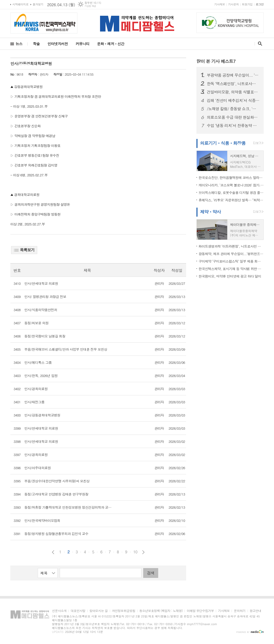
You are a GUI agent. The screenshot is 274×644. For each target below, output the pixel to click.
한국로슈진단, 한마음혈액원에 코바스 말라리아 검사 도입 (231, 178)
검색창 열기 (259, 44)
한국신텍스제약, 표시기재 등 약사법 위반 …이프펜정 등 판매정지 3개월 (231, 269)
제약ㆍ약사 (210, 212)
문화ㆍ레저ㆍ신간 (111, 44)
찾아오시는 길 (99, 611)
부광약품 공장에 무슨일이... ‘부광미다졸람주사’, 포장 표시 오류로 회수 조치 (233, 75)
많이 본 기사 (216, 61)
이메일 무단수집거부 (200, 611)
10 (135, 552)
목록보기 (24, 250)
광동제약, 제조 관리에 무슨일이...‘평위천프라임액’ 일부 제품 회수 (231, 254)
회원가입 (247, 4)
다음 (143, 552)
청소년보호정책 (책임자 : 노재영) (161, 611)
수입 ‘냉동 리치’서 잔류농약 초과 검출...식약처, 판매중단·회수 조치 (233, 125)
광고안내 (256, 611)
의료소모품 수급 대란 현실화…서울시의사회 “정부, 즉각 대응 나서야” (233, 117)
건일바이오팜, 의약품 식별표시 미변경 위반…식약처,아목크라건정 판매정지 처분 (233, 92)
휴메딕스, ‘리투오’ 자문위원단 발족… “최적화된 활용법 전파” (231, 200)
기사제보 (220, 4)
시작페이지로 (20, 4)
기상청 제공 (90, 6)
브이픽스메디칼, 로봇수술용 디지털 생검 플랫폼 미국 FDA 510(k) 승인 (231, 193)
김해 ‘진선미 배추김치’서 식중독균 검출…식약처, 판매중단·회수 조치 (233, 100)
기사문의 (233, 4)
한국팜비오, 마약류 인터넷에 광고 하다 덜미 (230, 276)
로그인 (260, 4)
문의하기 (239, 611)
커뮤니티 (83, 44)
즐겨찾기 (38, 4)
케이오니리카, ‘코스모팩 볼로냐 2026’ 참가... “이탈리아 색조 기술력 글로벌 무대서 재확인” (231, 185)
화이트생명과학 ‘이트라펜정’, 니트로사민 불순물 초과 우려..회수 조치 (231, 246)
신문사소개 (59, 611)
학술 (36, 44)
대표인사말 (78, 611)
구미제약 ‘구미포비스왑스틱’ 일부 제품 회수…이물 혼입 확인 (231, 261)
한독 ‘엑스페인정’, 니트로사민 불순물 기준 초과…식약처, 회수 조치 (233, 84)
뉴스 (19, 44)
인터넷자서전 (58, 44)
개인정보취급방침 (124, 611)
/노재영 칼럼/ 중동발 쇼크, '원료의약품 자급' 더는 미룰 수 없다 (233, 109)
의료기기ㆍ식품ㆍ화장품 (223, 143)
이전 (53, 552)
